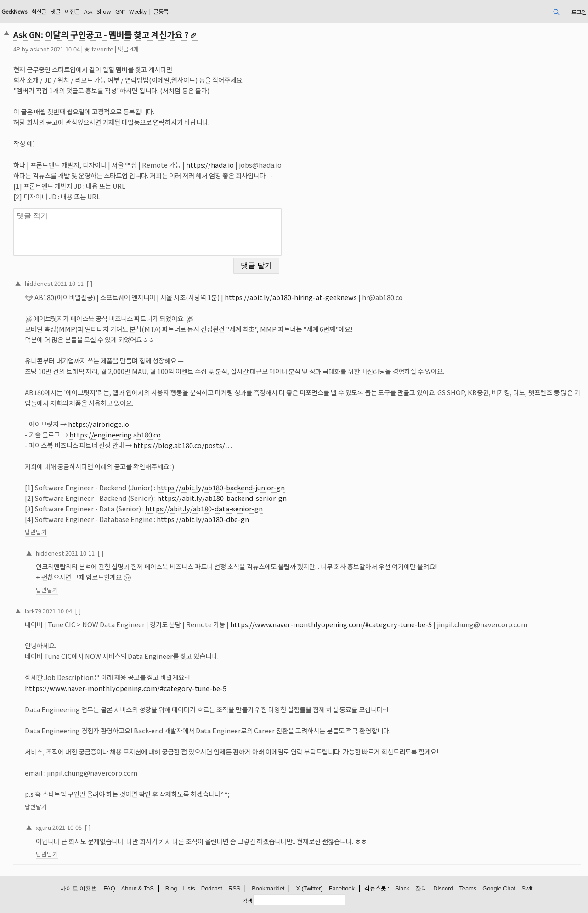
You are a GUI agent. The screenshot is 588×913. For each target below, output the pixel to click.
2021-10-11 (69, 283)
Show (104, 11)
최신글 (39, 11)
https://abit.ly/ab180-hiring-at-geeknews (291, 297)
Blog (171, 888)
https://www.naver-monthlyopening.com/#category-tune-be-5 (331, 624)
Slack (402, 888)
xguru (43, 827)
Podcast (212, 888)
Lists (189, 888)
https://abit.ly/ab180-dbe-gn (203, 519)
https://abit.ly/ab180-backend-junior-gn (221, 487)
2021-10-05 (67, 827)
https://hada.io (210, 165)
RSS (234, 888)
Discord (443, 888)
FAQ (109, 888)
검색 (248, 901)
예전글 (72, 11)
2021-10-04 (57, 611)
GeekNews (14, 11)
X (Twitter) (309, 888)
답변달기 (36, 532)
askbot (40, 49)
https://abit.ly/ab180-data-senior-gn (204, 508)
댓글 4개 (128, 49)
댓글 (56, 11)
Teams (468, 888)
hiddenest (39, 283)
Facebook (342, 888)
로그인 (579, 12)
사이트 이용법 (79, 888)
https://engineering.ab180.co (115, 434)
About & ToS (138, 888)
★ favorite (99, 49)
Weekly (138, 11)
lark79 (33, 611)
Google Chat (499, 888)
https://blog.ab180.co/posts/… (183, 445)
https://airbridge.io (99, 424)
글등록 (161, 11)
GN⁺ (120, 11)
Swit (527, 888)
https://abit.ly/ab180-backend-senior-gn (222, 498)
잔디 (421, 888)
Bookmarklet (268, 888)
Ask (88, 11)
